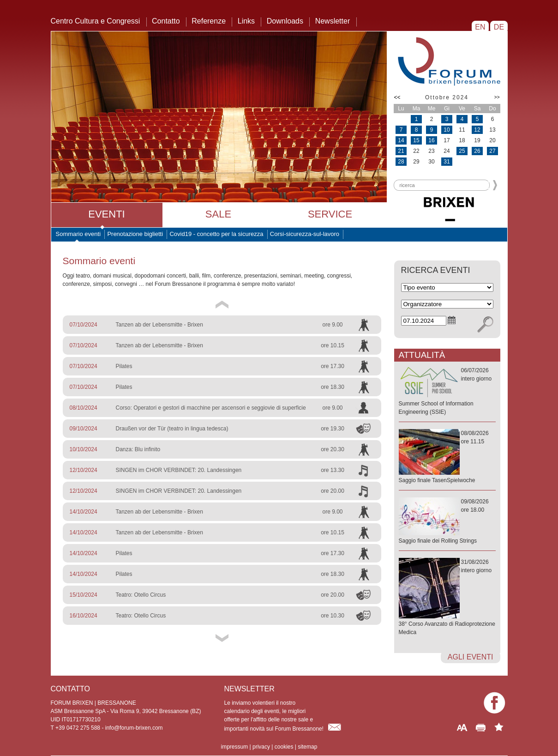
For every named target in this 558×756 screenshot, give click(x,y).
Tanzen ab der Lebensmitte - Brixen (159, 325)
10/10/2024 (84, 449)
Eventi (106, 214)
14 (401, 140)
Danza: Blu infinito (138, 449)
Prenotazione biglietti (135, 234)
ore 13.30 (333, 470)
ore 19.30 (333, 429)
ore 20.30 (333, 449)
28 (401, 162)
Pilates (124, 366)
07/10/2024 (84, 325)
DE (499, 27)
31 (447, 162)
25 (462, 151)
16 (431, 140)
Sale (218, 214)
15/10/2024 (84, 595)
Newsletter (333, 21)
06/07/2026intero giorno (447, 392)
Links (246, 21)
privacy (261, 747)
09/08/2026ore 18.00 (447, 522)
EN (480, 27)
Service (330, 214)
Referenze (209, 21)
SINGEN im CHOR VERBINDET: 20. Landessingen (179, 470)
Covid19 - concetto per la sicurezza (216, 234)
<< (397, 97)
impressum (235, 747)
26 (477, 151)
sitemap (307, 747)
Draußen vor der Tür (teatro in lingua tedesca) (172, 429)
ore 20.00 (333, 491)
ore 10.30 (333, 616)
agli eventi (471, 657)
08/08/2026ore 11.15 (447, 457)
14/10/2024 (84, 512)
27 (492, 151)
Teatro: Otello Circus (141, 595)
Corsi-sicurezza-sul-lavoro (305, 234)
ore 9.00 (332, 325)
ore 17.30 (333, 366)
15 (416, 140)
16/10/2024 (84, 616)
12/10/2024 (84, 470)
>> (497, 97)
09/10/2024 (84, 429)
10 (447, 130)
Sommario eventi (78, 234)
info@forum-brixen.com (134, 728)
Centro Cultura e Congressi (96, 21)
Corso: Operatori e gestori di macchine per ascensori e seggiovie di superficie (211, 408)
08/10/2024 (84, 408)
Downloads (285, 21)
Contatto (166, 21)
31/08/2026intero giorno (447, 598)
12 (477, 130)
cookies (284, 747)
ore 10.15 (333, 345)
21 (401, 151)
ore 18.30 (333, 387)
